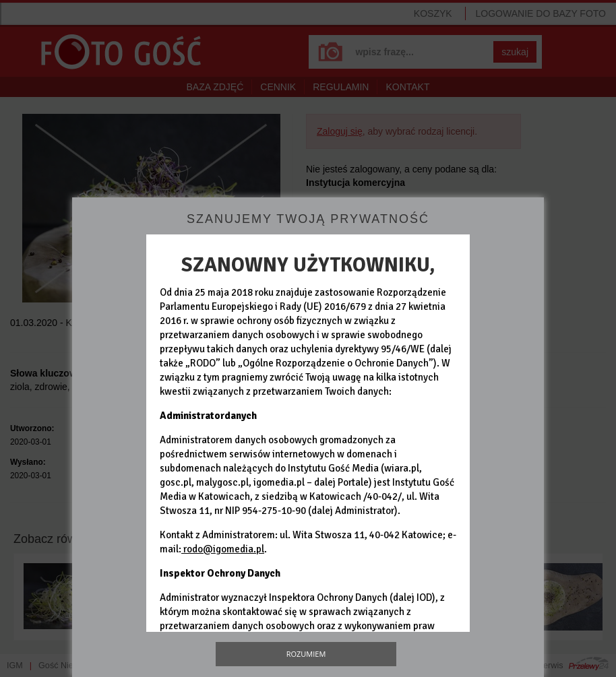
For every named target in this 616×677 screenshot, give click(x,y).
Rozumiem (306, 654)
